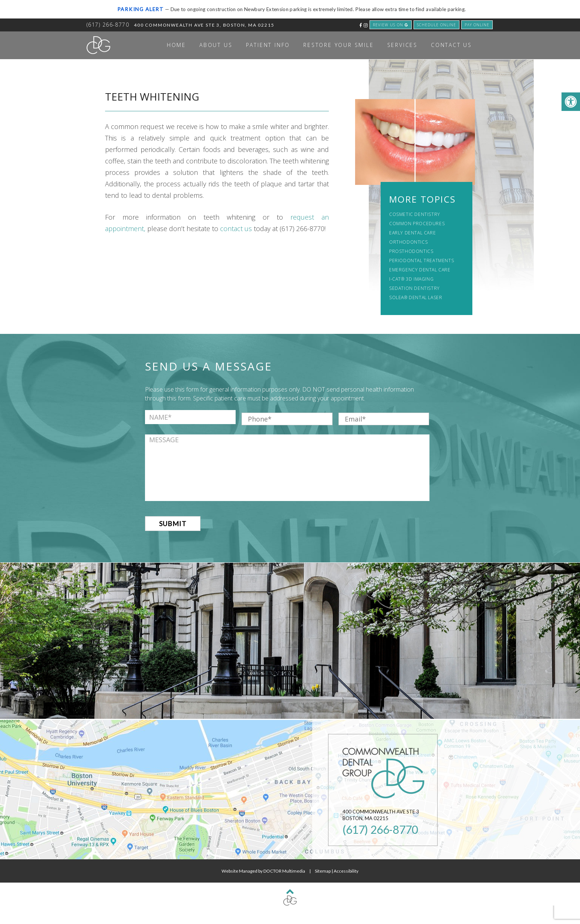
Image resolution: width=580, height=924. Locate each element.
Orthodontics (408, 242)
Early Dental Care (412, 233)
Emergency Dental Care (420, 270)
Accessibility (346, 871)
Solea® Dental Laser (416, 297)
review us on (391, 25)
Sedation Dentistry (414, 288)
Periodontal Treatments (421, 260)
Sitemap (323, 871)
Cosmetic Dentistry (415, 214)
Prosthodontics (411, 251)
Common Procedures (417, 224)
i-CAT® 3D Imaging (411, 279)
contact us (236, 229)
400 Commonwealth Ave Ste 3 (204, 25)
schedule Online (436, 25)
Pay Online (477, 25)
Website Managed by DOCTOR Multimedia (263, 871)
